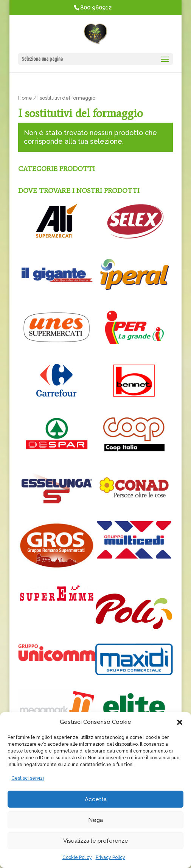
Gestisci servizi (28, 778)
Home (25, 98)
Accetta (96, 799)
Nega (95, 820)
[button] (180, 722)
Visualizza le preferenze (96, 841)
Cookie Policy (77, 857)
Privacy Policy (110, 857)
